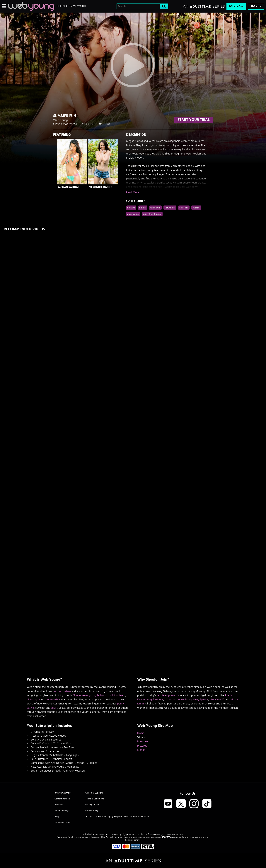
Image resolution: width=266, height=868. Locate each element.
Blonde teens (80, 695)
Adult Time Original (152, 214)
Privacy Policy (92, 805)
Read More (133, 192)
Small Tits (184, 208)
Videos (141, 737)
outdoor (196, 208)
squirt (54, 708)
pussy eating (133, 214)
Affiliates (59, 805)
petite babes (53, 700)
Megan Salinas (69, 187)
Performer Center (63, 822)
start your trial (194, 120)
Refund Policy (92, 811)
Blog (57, 816)
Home (141, 733)
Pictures (142, 746)
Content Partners (62, 799)
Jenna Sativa (184, 700)
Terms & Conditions (95, 799)
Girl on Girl (155, 208)
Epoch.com (73, 837)
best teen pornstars (168, 695)
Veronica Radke (101, 187)
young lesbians (98, 695)
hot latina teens (116, 695)
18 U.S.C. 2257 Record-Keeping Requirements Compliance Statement (117, 816)
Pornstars (143, 742)
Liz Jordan (170, 700)
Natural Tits (170, 208)
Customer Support (94, 793)
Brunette (131, 208)
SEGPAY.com (168, 837)
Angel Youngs (155, 700)
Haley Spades (201, 700)
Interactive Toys (62, 811)
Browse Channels (63, 793)
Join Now (236, 6)
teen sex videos (62, 691)
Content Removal (133, 840)
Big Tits (143, 208)
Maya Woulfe (217, 700)
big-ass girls (33, 700)
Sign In (256, 6)
